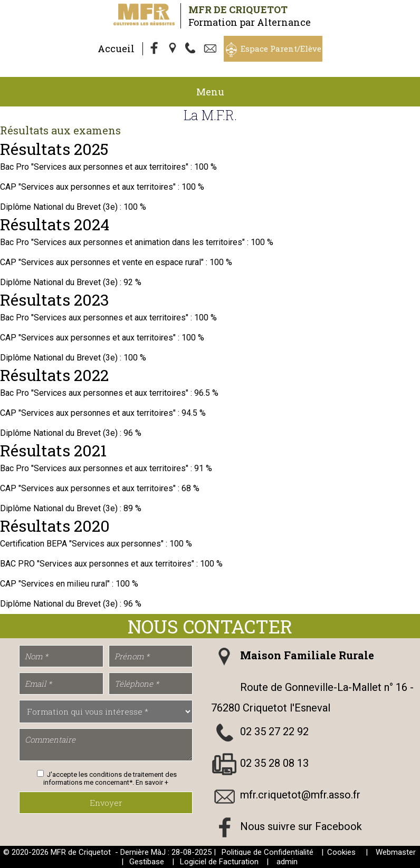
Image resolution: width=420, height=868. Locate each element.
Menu (210, 92)
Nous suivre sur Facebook (301, 826)
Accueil (116, 48)
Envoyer (106, 803)
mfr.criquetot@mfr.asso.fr (300, 795)
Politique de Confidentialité (268, 852)
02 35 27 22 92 (274, 732)
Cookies (341, 852)
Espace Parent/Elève (281, 48)
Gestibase (147, 862)
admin (287, 862)
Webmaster (396, 852)
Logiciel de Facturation (219, 862)
